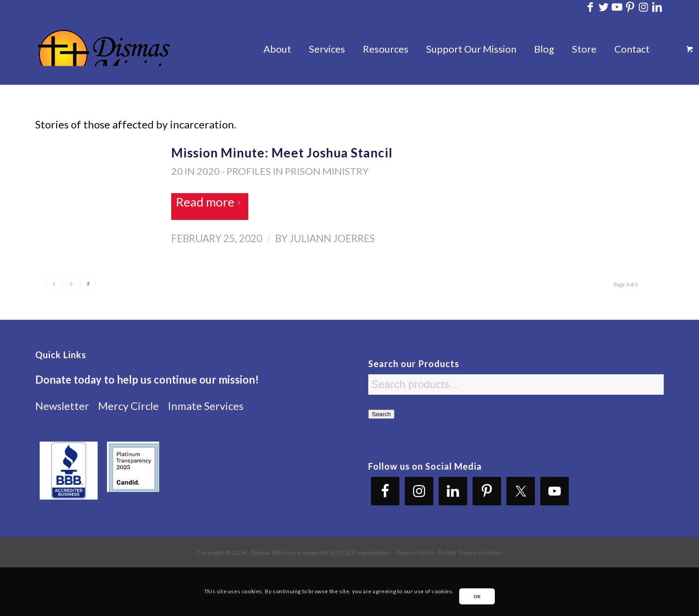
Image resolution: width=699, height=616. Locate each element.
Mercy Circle (128, 406)
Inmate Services (206, 406)
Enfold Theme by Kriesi (471, 552)
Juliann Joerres (332, 238)
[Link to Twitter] (603, 7)
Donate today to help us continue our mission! (147, 379)
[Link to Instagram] (643, 7)
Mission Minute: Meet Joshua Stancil (282, 153)
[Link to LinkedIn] (657, 7)
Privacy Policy (414, 552)
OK (477, 596)
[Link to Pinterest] (630, 7)
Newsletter (62, 406)
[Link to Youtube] (617, 7)
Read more (210, 202)
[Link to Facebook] (590, 7)
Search (381, 414)
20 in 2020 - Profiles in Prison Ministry (270, 171)
